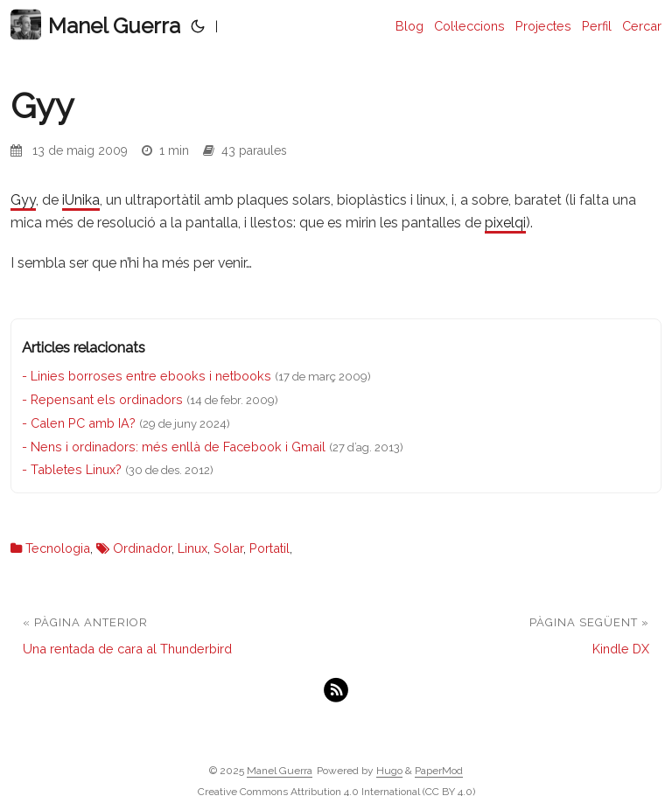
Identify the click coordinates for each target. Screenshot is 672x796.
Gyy (23, 200)
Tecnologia (58, 548)
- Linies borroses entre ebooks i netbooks (147, 376)
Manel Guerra (95, 25)
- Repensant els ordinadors (102, 399)
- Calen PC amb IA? (79, 423)
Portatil (269, 548)
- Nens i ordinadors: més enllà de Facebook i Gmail (174, 447)
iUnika (81, 200)
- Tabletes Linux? (72, 469)
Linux (192, 548)
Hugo (389, 771)
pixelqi (505, 223)
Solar (228, 548)
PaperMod (439, 771)
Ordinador (142, 548)
